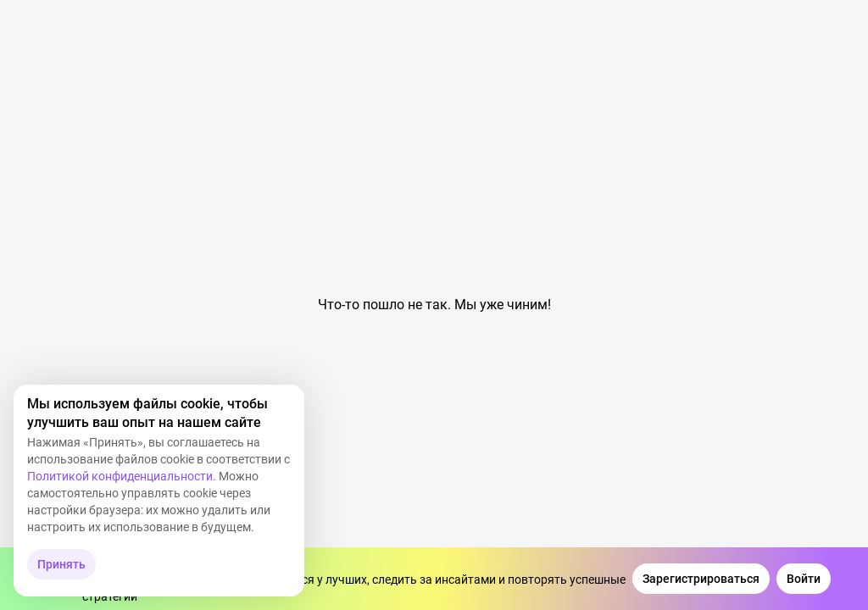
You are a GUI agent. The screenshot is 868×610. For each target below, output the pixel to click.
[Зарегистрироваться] (701, 579)
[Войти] (804, 579)
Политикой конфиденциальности (120, 476)
